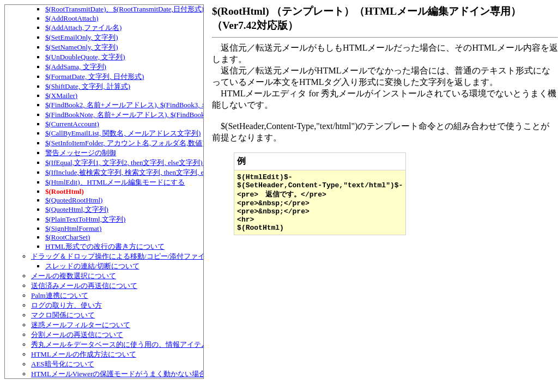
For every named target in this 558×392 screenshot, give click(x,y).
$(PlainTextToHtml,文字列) (85, 219)
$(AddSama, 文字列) (76, 67)
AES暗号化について (63, 364)
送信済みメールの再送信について (84, 286)
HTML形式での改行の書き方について (105, 246)
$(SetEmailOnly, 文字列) (81, 37)
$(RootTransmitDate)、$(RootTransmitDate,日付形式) (125, 9)
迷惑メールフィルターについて (81, 325)
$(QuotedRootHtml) (74, 200)
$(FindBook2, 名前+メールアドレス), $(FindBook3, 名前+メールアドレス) (159, 105)
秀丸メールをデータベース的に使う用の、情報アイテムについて (134, 344)
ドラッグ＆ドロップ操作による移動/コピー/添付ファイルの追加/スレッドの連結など (165, 256)
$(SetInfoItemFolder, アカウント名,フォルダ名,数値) (125, 143)
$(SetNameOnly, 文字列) (81, 47)
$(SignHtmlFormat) (73, 228)
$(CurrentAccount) (72, 124)
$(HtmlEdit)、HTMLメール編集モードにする (115, 182)
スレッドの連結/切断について (92, 266)
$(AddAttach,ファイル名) (83, 27)
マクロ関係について (63, 315)
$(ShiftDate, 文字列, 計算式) (88, 86)
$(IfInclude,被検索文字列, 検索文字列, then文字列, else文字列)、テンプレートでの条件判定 (186, 172)
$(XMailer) (61, 96)
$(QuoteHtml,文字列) (77, 209)
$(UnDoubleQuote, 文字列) (85, 57)
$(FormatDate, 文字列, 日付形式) (95, 76)
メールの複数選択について (74, 276)
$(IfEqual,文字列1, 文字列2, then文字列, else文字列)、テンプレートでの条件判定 (170, 163)
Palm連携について (60, 295)
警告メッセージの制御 (81, 153)
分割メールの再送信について (77, 335)
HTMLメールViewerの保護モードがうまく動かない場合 (119, 374)
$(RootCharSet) (68, 237)
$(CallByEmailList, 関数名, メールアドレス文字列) (123, 133)
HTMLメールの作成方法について (84, 354)
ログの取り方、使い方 (66, 305)
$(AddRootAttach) (72, 18)
